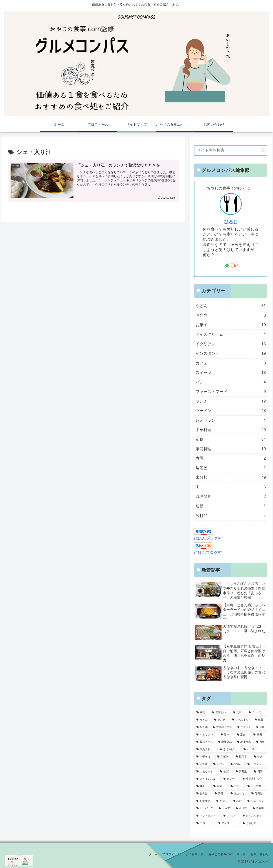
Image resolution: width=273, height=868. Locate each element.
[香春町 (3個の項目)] (259, 808)
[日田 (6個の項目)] (259, 735)
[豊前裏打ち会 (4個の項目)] (254, 779)
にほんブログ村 (208, 538)
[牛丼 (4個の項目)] (259, 757)
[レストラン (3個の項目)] (256, 801)
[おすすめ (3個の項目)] (204, 801)
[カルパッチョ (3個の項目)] (254, 816)
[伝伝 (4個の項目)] (237, 786)
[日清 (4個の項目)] (259, 772)
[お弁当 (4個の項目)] (203, 794)
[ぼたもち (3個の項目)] (239, 794)
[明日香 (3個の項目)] (242, 808)
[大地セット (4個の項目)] (206, 772)
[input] (231, 150)
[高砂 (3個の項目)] (238, 801)
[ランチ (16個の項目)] (220, 720)
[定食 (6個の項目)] (243, 735)
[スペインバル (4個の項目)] (208, 779)
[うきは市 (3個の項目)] (254, 823)
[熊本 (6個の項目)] (226, 735)
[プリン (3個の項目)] (231, 816)
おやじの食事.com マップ (227, 854)
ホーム (153, 854)
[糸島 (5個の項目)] (260, 742)
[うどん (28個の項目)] (203, 720)
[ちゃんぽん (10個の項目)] (241, 720)
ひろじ (231, 222)
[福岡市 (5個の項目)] (243, 757)
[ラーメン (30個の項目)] (257, 713)
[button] (263, 150)
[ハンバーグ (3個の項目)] (205, 808)
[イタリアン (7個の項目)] (206, 735)
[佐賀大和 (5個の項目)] (206, 750)
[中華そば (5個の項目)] (204, 757)
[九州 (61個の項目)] (239, 713)
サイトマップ (194, 854)
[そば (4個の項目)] (225, 772)
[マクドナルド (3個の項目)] (208, 816)
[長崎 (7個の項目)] (260, 727)
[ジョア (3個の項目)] (225, 808)
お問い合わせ (260, 854)
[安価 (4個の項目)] (220, 794)
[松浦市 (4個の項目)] (237, 764)
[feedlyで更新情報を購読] (227, 265)
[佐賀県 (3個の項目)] (258, 794)
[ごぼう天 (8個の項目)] (244, 727)
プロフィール (171, 854)
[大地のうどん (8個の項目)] (222, 727)
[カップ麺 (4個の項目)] (256, 786)
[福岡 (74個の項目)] (202, 713)
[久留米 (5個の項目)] (224, 757)
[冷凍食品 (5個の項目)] (244, 742)
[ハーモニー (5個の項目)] (254, 750)
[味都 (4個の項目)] (202, 786)
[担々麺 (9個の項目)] (202, 727)
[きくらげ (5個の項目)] (229, 750)
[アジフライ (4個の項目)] (256, 764)
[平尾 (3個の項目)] (205, 823)
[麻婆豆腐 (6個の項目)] (225, 742)
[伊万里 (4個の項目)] (243, 772)
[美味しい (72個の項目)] (220, 713)
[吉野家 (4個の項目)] (202, 764)
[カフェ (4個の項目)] (219, 764)
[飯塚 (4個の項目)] (219, 786)
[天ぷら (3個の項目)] (222, 801)
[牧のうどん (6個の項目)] (205, 742)
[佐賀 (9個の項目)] (260, 720)
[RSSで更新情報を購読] (234, 265)
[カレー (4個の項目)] (231, 779)
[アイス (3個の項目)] (228, 823)
